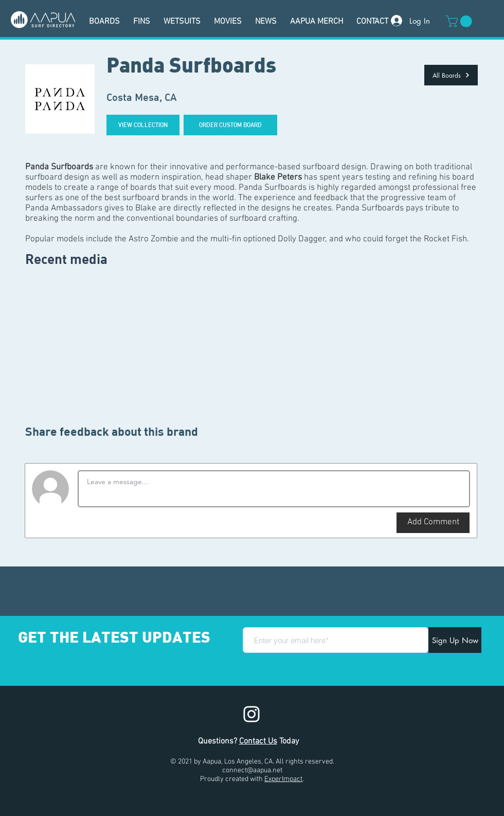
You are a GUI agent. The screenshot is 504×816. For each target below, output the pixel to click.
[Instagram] (251, 714)
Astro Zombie (154, 239)
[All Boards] (451, 75)
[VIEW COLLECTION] (143, 125)
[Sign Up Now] (455, 640)
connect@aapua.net (252, 770)
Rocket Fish (445, 239)
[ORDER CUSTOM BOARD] (230, 125)
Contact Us (258, 741)
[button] (460, 21)
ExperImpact (283, 779)
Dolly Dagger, (302, 239)
